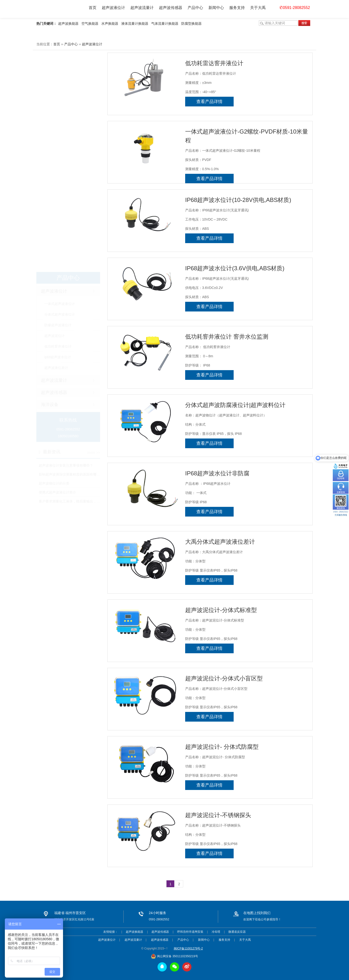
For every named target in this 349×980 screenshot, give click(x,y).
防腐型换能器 (191, 24)
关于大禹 (258, 8)
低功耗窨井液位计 (58, 127)
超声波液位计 (113, 8)
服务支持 (237, 8)
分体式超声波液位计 (60, 95)
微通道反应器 (237, 932)
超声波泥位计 (55, 116)
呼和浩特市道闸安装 (190, 932)
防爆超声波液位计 (58, 106)
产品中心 (195, 8)
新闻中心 (216, 8)
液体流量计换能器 (135, 24)
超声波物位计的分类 (54, 264)
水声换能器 (110, 24)
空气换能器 (90, 24)
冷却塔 (216, 932)
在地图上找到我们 (257, 913)
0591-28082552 (295, 8)
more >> (94, 233)
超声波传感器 (171, 8)
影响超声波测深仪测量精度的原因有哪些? (70, 255)
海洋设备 (50, 185)
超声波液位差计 (56, 148)
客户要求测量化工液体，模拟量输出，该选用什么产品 (79, 282)
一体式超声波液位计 (60, 84)
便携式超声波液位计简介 (57, 273)
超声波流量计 (142, 8)
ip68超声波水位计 (58, 138)
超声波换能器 (68, 24)
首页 (93, 8)
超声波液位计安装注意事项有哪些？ (66, 246)
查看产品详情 (209, 102)
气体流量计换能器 (165, 24)
